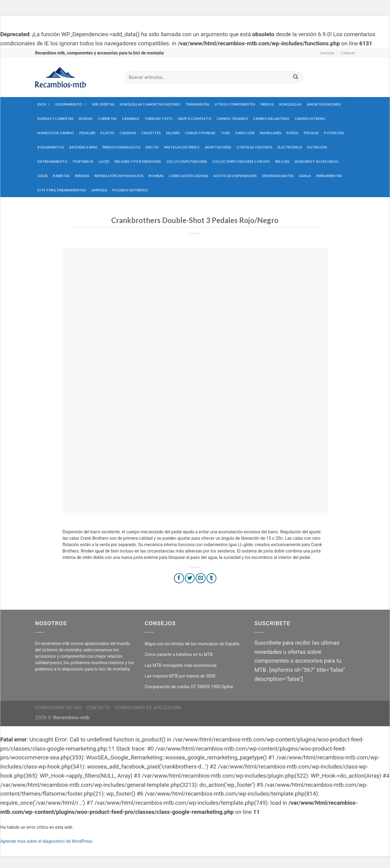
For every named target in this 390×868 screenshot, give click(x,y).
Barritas (61, 176)
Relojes (282, 161)
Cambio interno (310, 119)
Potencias (334, 133)
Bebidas (82, 176)
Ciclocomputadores (187, 161)
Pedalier (87, 133)
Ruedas (86, 119)
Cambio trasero (232, 119)
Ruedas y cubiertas (56, 119)
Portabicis (83, 161)
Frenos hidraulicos (121, 147)
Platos (107, 133)
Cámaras (131, 119)
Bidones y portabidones (138, 161)
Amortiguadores (324, 104)
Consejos (327, 53)
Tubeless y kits (158, 119)
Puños (292, 133)
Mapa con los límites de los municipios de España (192, 644)
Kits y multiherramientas (62, 190)
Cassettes (151, 133)
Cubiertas (107, 119)
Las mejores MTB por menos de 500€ (180, 676)
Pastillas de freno (182, 147)
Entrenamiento (53, 161)
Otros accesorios (255, 147)
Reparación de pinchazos (119, 176)
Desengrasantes (278, 176)
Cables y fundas (200, 133)
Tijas (225, 133)
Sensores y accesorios (316, 161)
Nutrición (317, 147)
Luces (104, 161)
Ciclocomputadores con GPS (241, 161)
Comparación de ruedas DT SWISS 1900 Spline (189, 687)
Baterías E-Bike (83, 147)
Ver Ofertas (103, 104)
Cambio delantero (271, 119)
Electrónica (290, 147)
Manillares (271, 133)
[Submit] (296, 77)
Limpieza (99, 190)
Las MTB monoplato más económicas (181, 665)
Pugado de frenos (130, 190)
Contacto (348, 53)
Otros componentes (235, 104)
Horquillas (290, 104)
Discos (152, 147)
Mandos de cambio (56, 133)
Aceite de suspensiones (235, 176)
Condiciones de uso (58, 708)
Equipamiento (71, 104)
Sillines (173, 133)
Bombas (156, 176)
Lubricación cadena (188, 176)
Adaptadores (218, 147)
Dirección (245, 133)
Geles (43, 176)
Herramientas (329, 176)
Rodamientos (51, 147)
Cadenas (128, 133)
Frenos (267, 104)
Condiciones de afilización (148, 708)
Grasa (305, 176)
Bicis (44, 104)
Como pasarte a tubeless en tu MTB (179, 654)
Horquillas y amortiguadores (150, 104)
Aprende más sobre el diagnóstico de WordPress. (47, 841)
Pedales (311, 133)
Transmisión (197, 104)
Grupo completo (195, 119)
